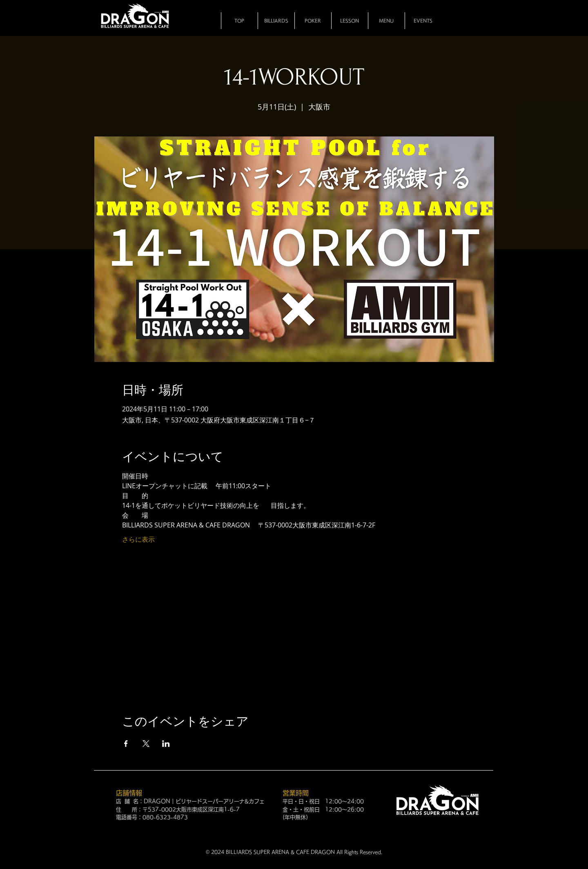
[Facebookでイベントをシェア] (126, 744)
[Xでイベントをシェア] (146, 744)
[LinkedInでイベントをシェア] (166, 744)
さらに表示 (138, 539)
